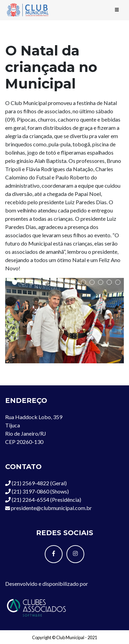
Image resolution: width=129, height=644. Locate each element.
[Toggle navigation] (117, 10)
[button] (15, 282)
